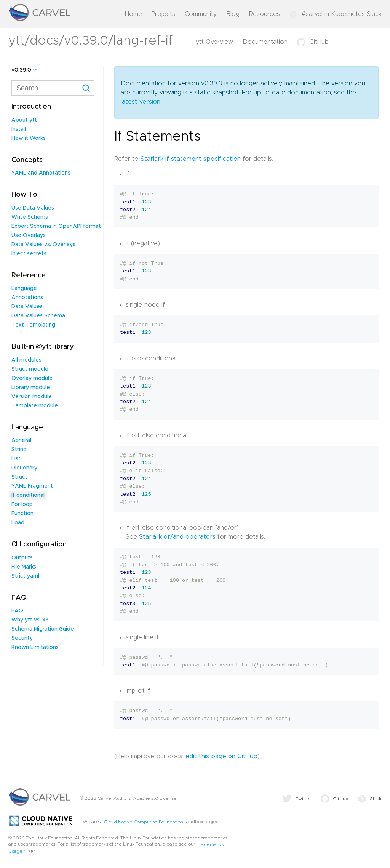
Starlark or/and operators (177, 537)
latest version (141, 102)
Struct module (30, 369)
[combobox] (53, 88)
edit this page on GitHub (221, 756)
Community (201, 14)
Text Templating (33, 325)
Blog (233, 14)
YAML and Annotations (41, 173)
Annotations (27, 298)
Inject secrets (29, 254)
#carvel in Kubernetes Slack (336, 14)
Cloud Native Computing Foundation (144, 822)
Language (24, 288)
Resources (265, 14)
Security (22, 638)
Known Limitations (35, 647)
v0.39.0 (21, 70)
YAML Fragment (32, 486)
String (19, 450)
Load (18, 523)
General (21, 440)
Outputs (22, 558)
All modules (26, 360)
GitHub (313, 42)
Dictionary (24, 468)
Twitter (296, 799)
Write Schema (30, 217)
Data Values (27, 307)
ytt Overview (214, 42)
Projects (163, 14)
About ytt (24, 120)
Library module (31, 388)
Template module (35, 406)
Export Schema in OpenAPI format (56, 226)
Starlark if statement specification (191, 159)
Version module (32, 397)
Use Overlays (29, 235)
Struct (19, 477)
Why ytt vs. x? (30, 620)
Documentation (265, 42)
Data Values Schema (38, 316)
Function (22, 514)
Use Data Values (33, 208)
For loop (22, 504)
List (16, 459)
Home (133, 14)
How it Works (29, 138)
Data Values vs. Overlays (43, 245)
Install (19, 129)
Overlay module (32, 378)
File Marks (24, 567)
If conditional (28, 495)
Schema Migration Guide (43, 629)
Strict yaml (25, 576)
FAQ (17, 611)
